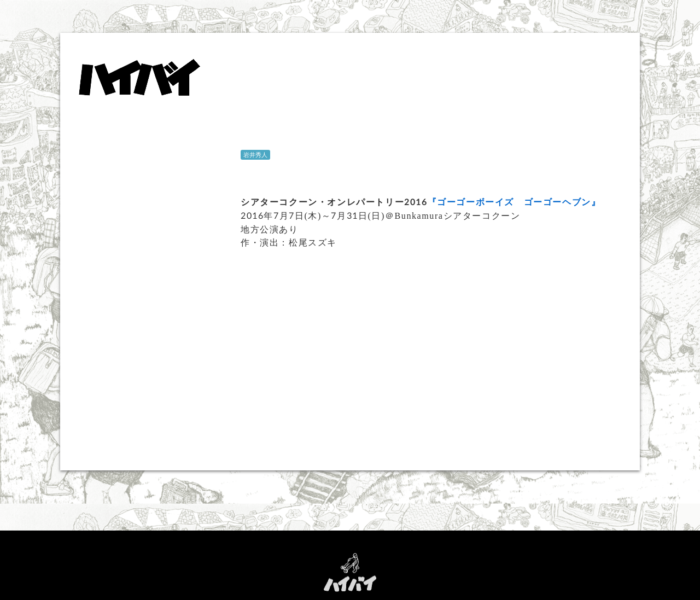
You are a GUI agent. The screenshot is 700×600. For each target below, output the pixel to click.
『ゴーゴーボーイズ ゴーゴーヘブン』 (514, 202)
